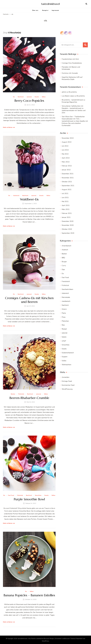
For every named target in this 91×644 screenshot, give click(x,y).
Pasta (64, 313)
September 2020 (68, 233)
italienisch (16, 196)
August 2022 (67, 142)
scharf (64, 341)
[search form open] (86, 4)
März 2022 (66, 162)
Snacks (37, 97)
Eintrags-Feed (67, 381)
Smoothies (38, 495)
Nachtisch (21, 97)
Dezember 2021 (68, 174)
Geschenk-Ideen (67, 289)
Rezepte (45, 10)
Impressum (55, 10)
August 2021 (67, 190)
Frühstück (21, 394)
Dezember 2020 (68, 221)
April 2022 (66, 158)
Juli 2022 (65, 146)
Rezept (64, 329)
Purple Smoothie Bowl (29, 499)
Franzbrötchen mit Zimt (70, 59)
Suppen (65, 357)
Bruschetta (73, 92)
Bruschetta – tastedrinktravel (72, 100)
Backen (13, 394)
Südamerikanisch (68, 353)
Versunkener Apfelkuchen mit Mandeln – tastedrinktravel (72, 107)
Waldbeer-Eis (29, 199)
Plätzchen (65, 321)
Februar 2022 (67, 166)
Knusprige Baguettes (69, 102)
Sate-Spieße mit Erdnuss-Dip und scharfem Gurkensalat (75, 123)
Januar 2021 (66, 217)
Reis (63, 325)
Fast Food (11, 495)
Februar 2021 (67, 213)
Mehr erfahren (8, 127)
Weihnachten (66, 365)
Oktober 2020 (67, 229)
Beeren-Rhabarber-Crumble (29, 398)
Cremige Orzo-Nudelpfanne (72, 63)
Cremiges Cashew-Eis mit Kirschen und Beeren (29, 300)
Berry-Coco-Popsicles (29, 101)
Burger (64, 262)
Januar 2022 (66, 170)
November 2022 (68, 138)
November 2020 (68, 225)
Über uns (35, 10)
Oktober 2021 (67, 182)
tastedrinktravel (50, 4)
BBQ (63, 258)
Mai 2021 (65, 201)
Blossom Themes (70, 639)
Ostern (64, 309)
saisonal (29, 97)
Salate (64, 337)
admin (64, 92)
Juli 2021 (65, 193)
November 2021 (68, 178)
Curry (64, 266)
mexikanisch (66, 301)
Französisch (66, 281)
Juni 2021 (65, 198)
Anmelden (65, 377)
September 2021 (68, 186)
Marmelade (66, 297)
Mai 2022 (65, 154)
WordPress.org (67, 389)
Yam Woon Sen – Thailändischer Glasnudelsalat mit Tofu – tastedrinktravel (73, 119)
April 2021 (66, 205)
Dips (63, 269)
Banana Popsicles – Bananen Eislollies (29, 595)
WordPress (45, 641)
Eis (14, 97)
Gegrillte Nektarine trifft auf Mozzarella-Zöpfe (72, 78)
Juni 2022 (65, 150)
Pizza (64, 317)
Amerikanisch (66, 246)
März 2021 (66, 209)
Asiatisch (65, 250)
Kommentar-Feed (68, 385)
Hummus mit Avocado (70, 73)
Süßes (44, 97)
